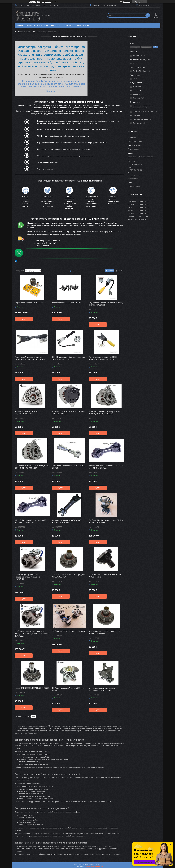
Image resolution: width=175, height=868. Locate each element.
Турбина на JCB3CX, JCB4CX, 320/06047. (69, 631)
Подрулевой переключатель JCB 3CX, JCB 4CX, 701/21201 (106, 304)
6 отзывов (127, 2)
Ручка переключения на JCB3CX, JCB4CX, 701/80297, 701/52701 (103, 358)
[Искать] (148, 15)
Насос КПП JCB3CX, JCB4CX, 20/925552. (32, 688)
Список (120, 271)
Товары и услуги (33, 25)
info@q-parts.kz (134, 186)
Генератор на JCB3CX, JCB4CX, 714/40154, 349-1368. (28, 412)
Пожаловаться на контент (95, 866)
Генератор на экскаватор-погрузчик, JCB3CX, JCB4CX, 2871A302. (32, 467)
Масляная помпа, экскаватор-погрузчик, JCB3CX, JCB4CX (102, 689)
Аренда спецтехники (72, 25)
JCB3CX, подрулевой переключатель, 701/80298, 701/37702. (68, 358)
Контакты (56, 25)
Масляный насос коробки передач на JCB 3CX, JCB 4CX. (69, 576)
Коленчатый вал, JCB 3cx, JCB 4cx (66, 303)
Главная (19, 25)
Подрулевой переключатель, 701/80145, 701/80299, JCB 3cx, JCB (30, 358)
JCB (34, 32)
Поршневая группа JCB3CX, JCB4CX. (30, 303)
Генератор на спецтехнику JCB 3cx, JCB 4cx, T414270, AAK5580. (105, 412)
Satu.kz (98, 864)
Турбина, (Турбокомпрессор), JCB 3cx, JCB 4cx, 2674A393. (106, 521)
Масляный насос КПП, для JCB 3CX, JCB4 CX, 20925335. (104, 632)
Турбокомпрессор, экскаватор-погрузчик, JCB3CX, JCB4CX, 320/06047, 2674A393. (32, 633)
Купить (24, 319)
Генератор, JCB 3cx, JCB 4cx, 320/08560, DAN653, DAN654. (69, 412)
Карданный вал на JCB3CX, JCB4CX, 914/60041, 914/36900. (67, 521)
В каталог (51, 91)
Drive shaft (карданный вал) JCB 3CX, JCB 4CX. (68, 467)
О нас (46, 25)
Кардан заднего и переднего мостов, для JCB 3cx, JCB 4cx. (106, 467)
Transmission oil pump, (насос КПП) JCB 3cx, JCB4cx (105, 576)
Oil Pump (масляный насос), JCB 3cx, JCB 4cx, (68, 689)
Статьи (86, 25)
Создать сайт (46, 2)
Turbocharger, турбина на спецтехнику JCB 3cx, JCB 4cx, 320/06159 (28, 577)
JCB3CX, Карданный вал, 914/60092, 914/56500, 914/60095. (30, 521)
